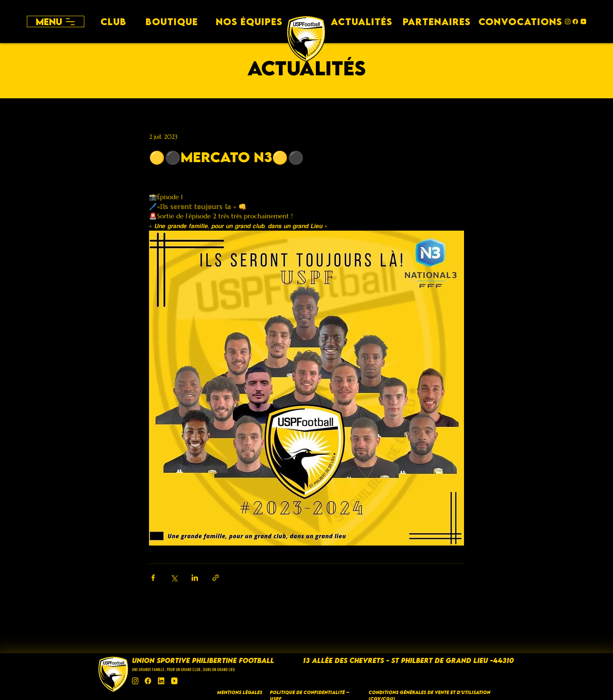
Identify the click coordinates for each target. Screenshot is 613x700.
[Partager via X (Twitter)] (174, 578)
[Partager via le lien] (216, 578)
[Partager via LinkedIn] (195, 578)
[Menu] (56, 21)
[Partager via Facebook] (153, 578)
